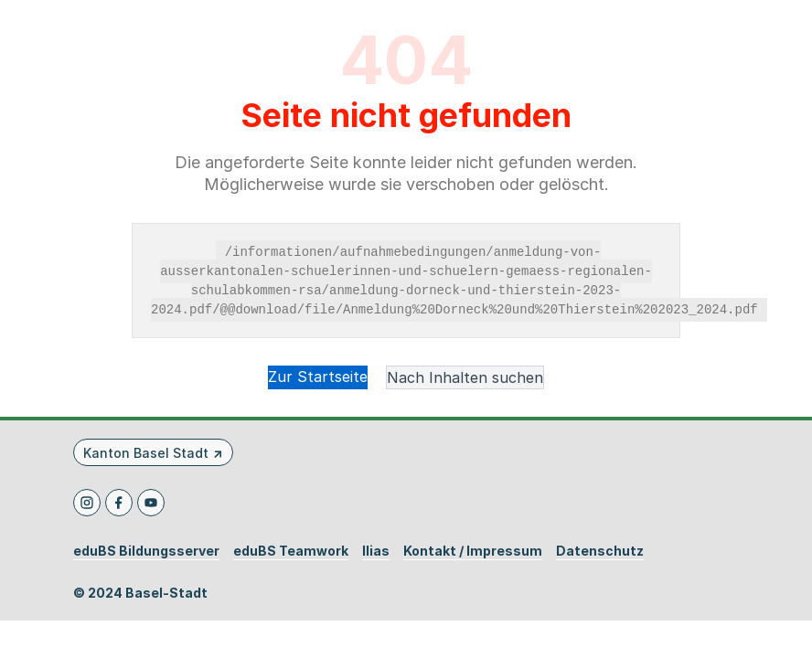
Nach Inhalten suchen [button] (465, 377)
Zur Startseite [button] (318, 377)
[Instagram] (87, 503)
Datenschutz (600, 551)
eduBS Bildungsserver (146, 551)
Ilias (376, 551)
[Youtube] (151, 503)
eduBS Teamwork (291, 551)
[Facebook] (119, 503)
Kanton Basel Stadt (146, 453)
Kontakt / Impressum (473, 551)
